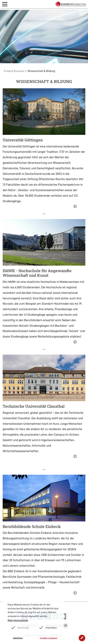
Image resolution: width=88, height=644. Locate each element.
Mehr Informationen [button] (18, 620)
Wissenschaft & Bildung (41, 71)
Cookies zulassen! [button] (49, 638)
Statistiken (51, 628)
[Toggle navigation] (5, 4)
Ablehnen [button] (18, 638)
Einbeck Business (14, 71)
